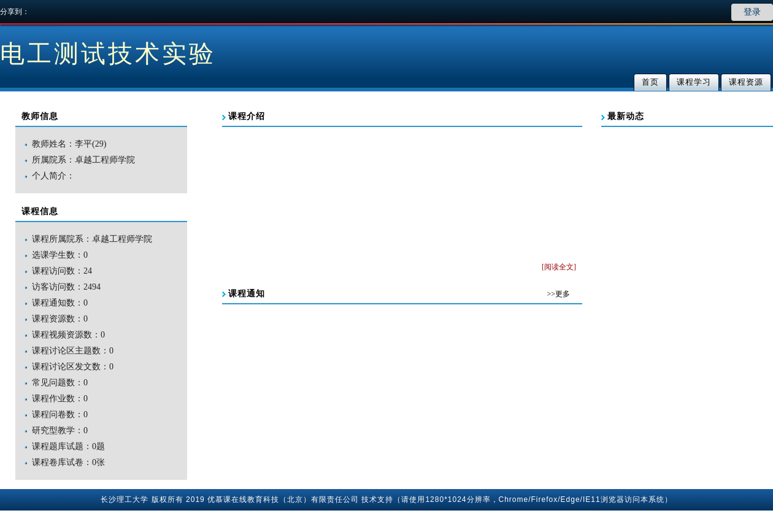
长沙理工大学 (125, 499)
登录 (752, 12)
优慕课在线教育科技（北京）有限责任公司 (283, 499)
